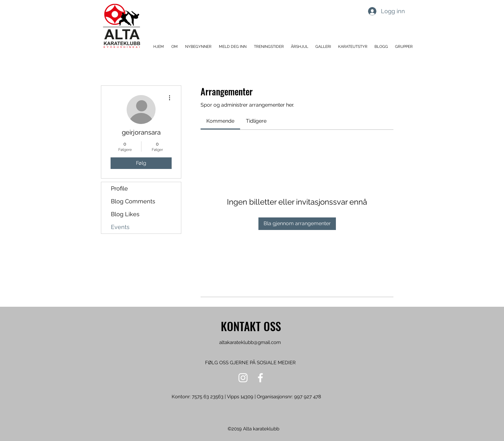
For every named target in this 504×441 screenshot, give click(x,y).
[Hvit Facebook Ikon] (260, 378)
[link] (220, 121)
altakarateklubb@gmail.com (250, 342)
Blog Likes (125, 214)
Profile (119, 188)
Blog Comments (133, 201)
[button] (175, 47)
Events (120, 227)
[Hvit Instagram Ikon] (243, 378)
